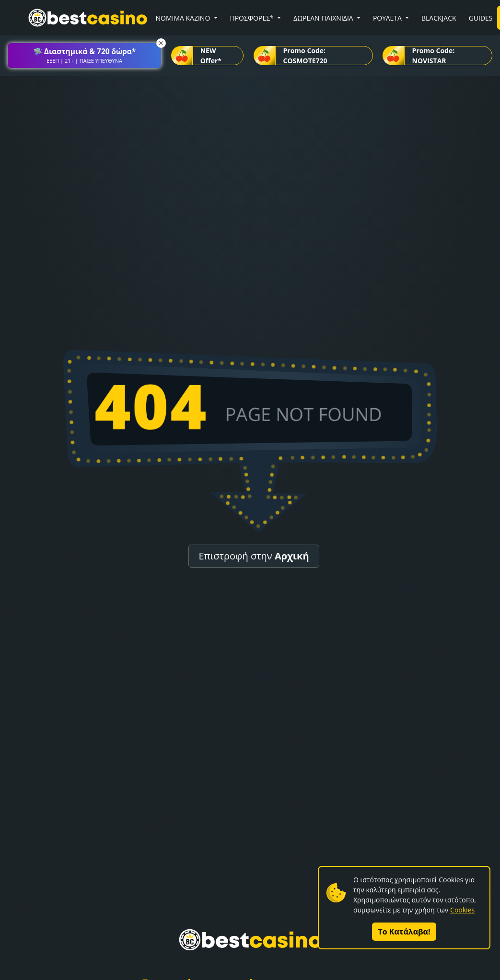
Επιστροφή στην (254, 556)
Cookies (462, 910)
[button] (84, 56)
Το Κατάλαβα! (404, 932)
